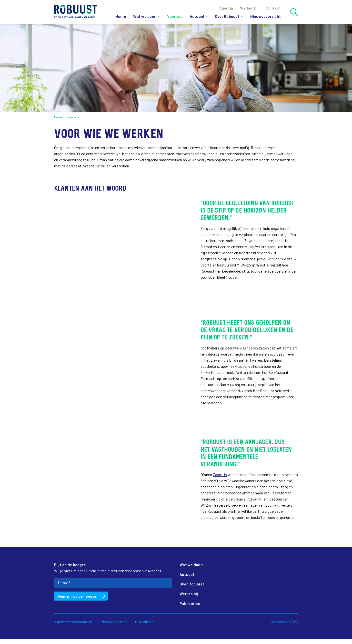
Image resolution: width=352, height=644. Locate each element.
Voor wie (175, 16)
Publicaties (190, 603)
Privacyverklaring (114, 622)
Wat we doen (145, 16)
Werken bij (189, 594)
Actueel (197, 16)
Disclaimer (144, 622)
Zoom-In (220, 475)
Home (121, 16)
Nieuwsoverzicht (266, 16)
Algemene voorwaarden (73, 622)
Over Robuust (227, 16)
